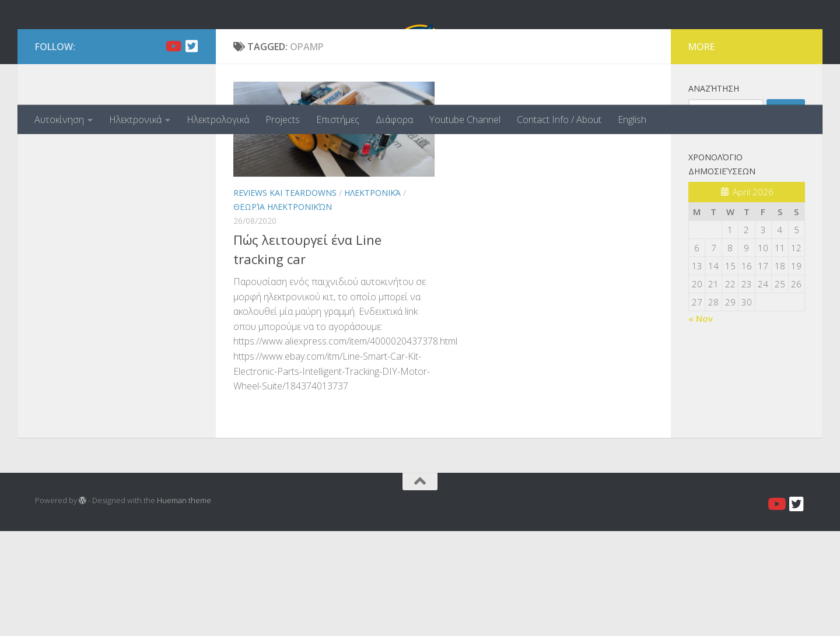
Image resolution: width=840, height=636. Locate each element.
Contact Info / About (559, 120)
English (632, 120)
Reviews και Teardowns (285, 298)
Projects (283, 120)
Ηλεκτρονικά (135, 120)
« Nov (701, 423)
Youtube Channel (465, 120)
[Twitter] (191, 151)
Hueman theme (184, 605)
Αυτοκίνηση (59, 120)
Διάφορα (394, 120)
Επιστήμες (338, 120)
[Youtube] (173, 151)
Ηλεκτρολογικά (218, 120)
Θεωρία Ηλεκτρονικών (283, 312)
